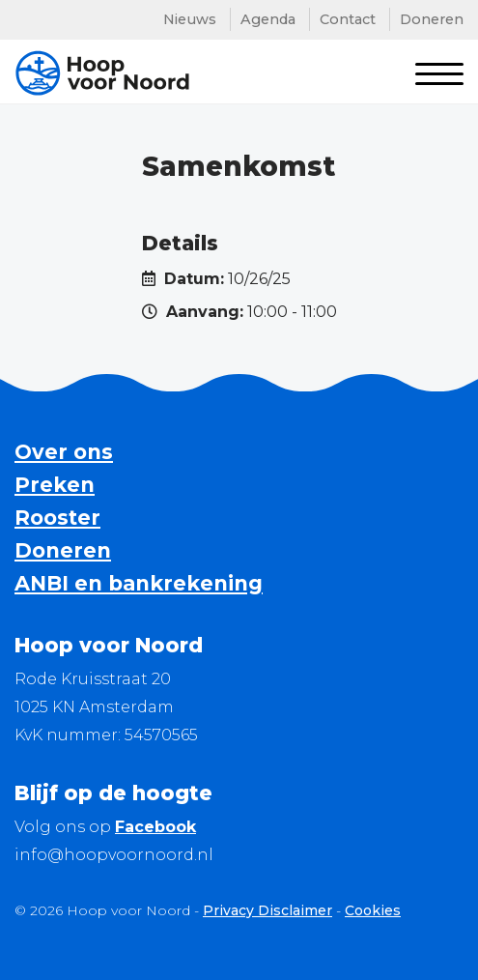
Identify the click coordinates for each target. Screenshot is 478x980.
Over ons (64, 452)
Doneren (432, 19)
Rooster (57, 518)
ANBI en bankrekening (139, 583)
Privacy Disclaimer (267, 910)
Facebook (155, 827)
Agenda (268, 19)
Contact (348, 19)
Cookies (373, 910)
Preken (55, 485)
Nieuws (190, 19)
